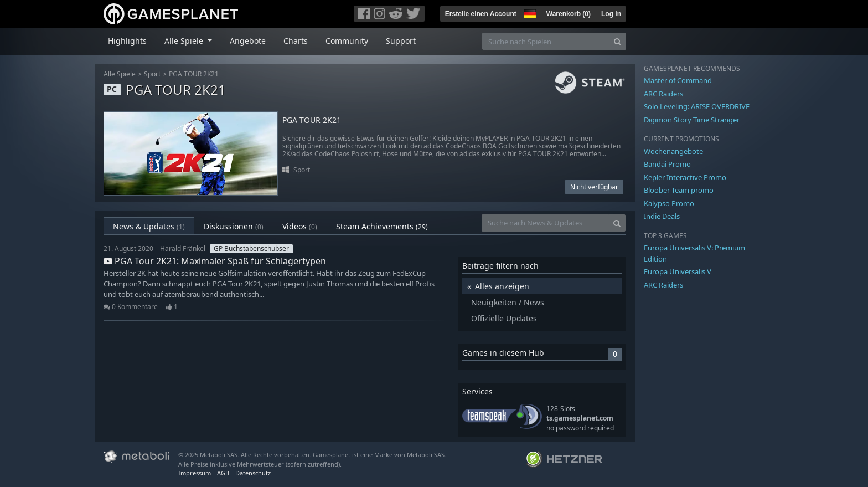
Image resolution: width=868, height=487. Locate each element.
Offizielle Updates (504, 318)
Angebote (248, 41)
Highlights (127, 41)
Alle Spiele (120, 74)
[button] (529, 12)
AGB (223, 473)
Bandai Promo (667, 164)
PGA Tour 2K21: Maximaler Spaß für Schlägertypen (215, 261)
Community (347, 41)
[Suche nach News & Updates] (545, 223)
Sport (152, 74)
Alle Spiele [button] (185, 41)
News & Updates (149, 226)
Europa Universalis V (678, 271)
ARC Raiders (663, 94)
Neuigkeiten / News (508, 302)
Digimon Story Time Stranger (692, 120)
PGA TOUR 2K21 (194, 74)
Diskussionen (234, 226)
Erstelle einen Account (481, 14)
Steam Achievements (382, 226)
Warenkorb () (569, 14)
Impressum (195, 473)
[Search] (618, 41)
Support (401, 41)
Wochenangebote (673, 151)
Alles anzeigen (502, 286)
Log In (611, 14)
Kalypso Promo (669, 203)
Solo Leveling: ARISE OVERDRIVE (697, 106)
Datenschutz (253, 473)
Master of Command (678, 80)
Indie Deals (662, 216)
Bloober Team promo (679, 190)
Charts (296, 41)
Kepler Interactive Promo (685, 177)
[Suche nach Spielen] (546, 41)
